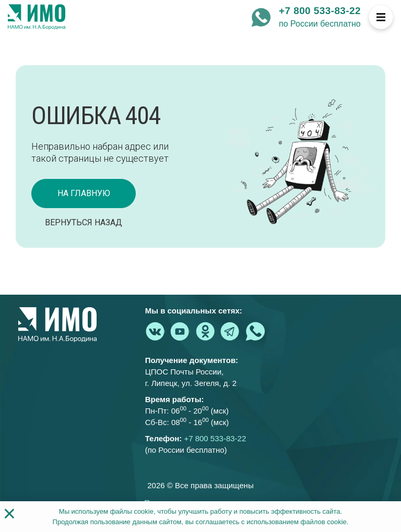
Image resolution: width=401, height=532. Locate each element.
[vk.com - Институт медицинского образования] (155, 331)
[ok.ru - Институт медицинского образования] (205, 331)
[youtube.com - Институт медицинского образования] (180, 331)
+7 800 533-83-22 (320, 11)
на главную (84, 193)
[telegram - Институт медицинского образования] (230, 331)
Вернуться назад (84, 222)
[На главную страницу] (37, 17)
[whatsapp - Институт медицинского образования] (261, 17)
